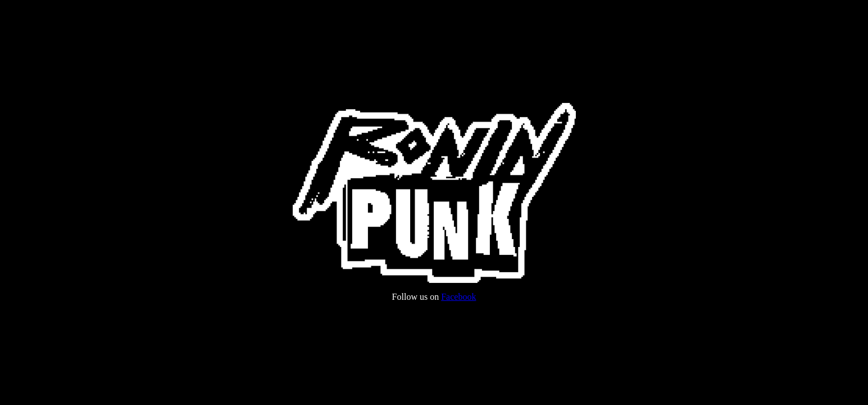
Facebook (458, 297)
